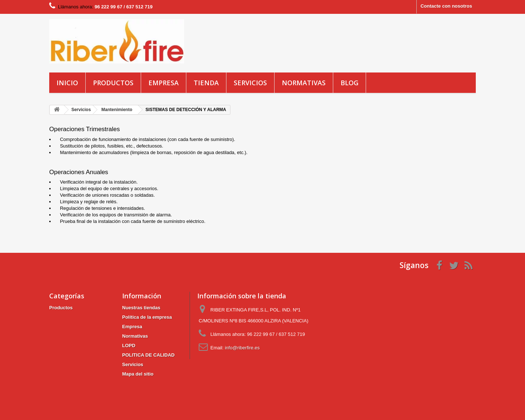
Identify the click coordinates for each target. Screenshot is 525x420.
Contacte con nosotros (446, 6)
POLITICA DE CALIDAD (148, 355)
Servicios (250, 83)
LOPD (129, 346)
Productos (113, 83)
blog (349, 83)
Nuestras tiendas (141, 308)
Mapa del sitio (138, 374)
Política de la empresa (147, 317)
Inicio (67, 83)
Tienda (206, 83)
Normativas (304, 83)
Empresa (164, 83)
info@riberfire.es (242, 348)
